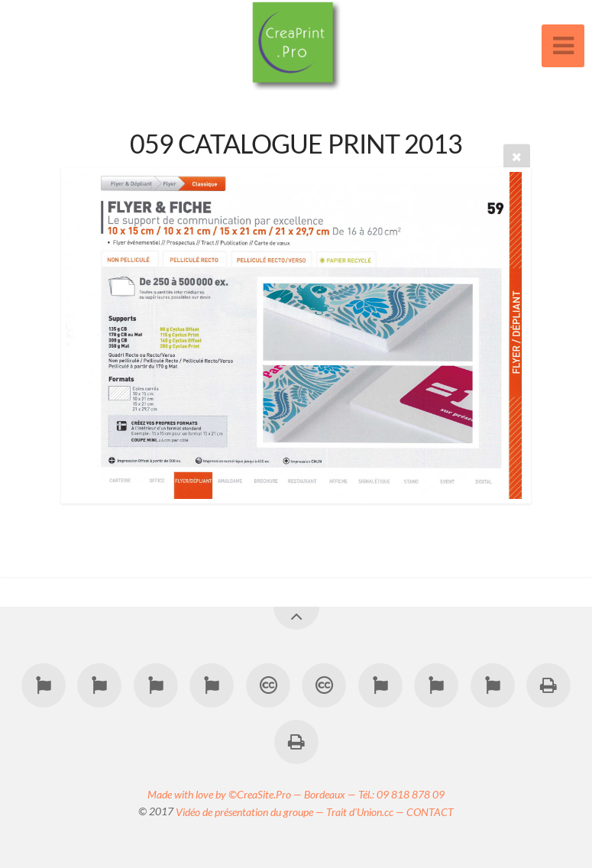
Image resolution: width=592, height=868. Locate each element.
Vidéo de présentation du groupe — (251, 811)
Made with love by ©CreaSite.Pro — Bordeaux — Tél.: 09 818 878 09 (296, 794)
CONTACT (430, 811)
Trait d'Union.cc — (366, 811)
